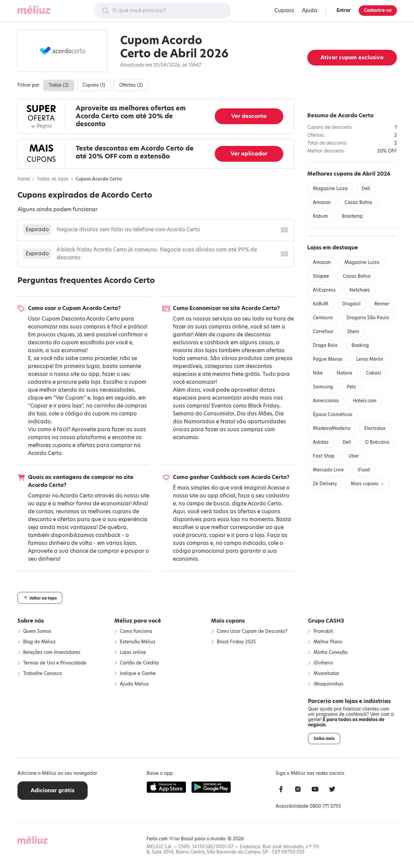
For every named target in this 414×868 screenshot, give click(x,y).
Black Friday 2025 (236, 642)
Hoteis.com (365, 401)
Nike (318, 373)
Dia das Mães (255, 414)
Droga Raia (325, 345)
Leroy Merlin (370, 359)
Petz (351, 387)
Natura (344, 373)
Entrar (344, 10)
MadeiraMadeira (332, 428)
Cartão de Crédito (139, 663)
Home (24, 179)
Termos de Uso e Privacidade (55, 663)
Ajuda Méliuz (134, 684)
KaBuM (321, 304)
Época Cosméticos (333, 415)
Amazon (322, 202)
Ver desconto (249, 116)
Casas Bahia (358, 202)
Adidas (321, 442)
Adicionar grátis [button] (53, 790)
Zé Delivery (325, 484)
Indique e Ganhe (138, 674)
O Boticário (377, 442)
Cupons (284, 10)
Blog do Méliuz (39, 642)
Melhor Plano (328, 642)
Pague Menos (328, 359)
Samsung (323, 387)
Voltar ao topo (40, 598)
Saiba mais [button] (324, 739)
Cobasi (373, 373)
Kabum (320, 216)
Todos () (59, 85)
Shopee (321, 276)
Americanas (326, 401)
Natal (228, 421)
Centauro (323, 318)
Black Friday (264, 406)
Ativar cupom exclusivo (352, 57)
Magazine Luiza (330, 189)
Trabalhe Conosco (42, 674)
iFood (364, 470)
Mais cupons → (367, 484)
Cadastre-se (378, 10)
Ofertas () (131, 85)
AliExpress (324, 290)
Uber (354, 456)
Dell (366, 189)
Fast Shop (324, 456)
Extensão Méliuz (138, 642)
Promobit (323, 631)
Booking (360, 345)
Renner (382, 304)
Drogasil (351, 304)
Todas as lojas (53, 179)
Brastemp (352, 216)
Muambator (326, 674)
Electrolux (375, 428)
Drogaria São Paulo (368, 318)
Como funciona (136, 631)
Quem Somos (37, 631)
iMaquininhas (329, 684)
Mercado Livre (328, 470)
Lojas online (133, 653)
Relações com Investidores (52, 653)
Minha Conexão (331, 653)
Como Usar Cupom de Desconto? (252, 631)
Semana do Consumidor (204, 414)
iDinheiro (323, 663)
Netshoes (360, 290)
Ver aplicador (249, 154)
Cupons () (94, 85)
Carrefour (323, 332)
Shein (353, 332)
